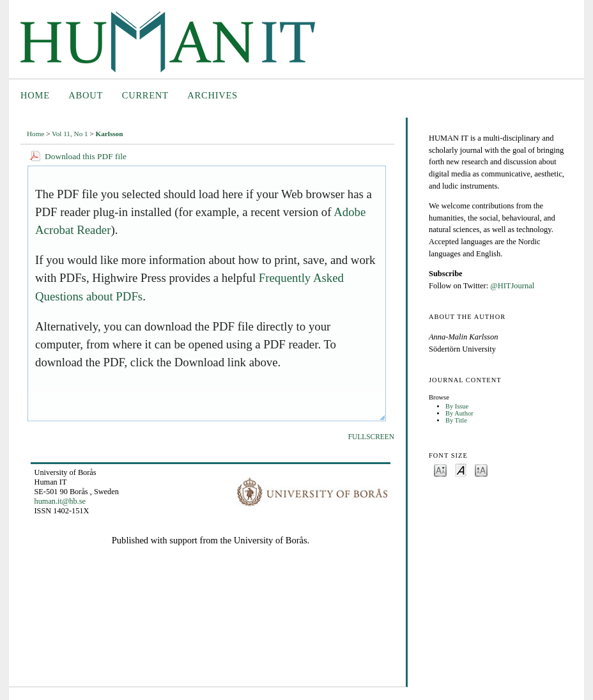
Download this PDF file (86, 156)
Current (145, 95)
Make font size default (461, 470)
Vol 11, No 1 (70, 134)
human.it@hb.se (60, 501)
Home (35, 95)
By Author (459, 413)
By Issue (457, 406)
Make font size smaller (440, 470)
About (86, 95)
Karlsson (110, 134)
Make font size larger (481, 470)
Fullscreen (371, 437)
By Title (456, 420)
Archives (212, 95)
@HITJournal (512, 286)
